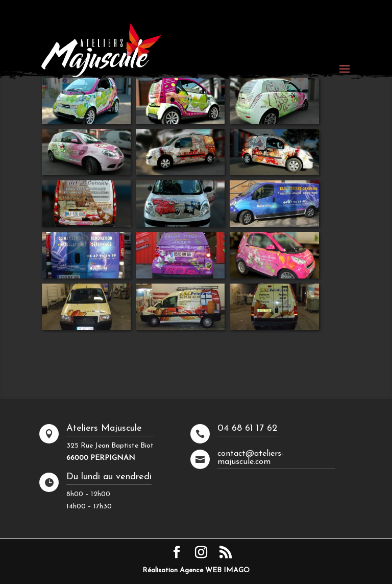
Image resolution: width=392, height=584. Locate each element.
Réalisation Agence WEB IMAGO (196, 570)
